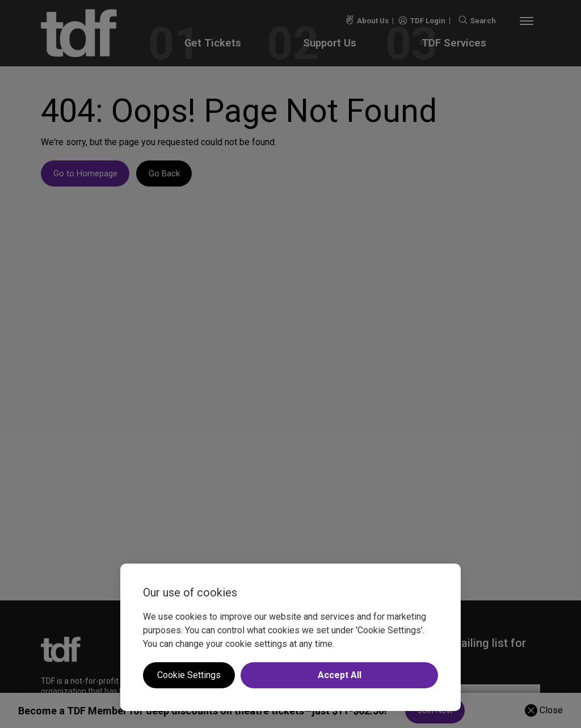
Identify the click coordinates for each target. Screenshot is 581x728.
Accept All (340, 675)
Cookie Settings (189, 675)
